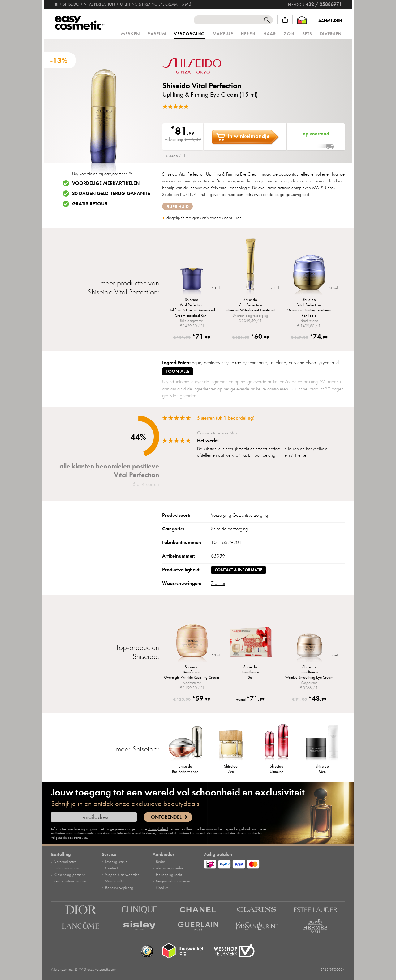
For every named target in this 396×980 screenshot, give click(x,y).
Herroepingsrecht (169, 875)
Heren (248, 34)
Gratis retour (90, 204)
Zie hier (218, 583)
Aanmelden (330, 21)
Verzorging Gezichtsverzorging (239, 515)
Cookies (162, 888)
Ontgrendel (166, 817)
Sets (307, 34)
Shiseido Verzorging (229, 529)
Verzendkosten (66, 862)
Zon (289, 34)
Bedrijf (161, 862)
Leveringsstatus (116, 862)
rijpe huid (178, 207)
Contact (112, 868)
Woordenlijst (115, 881)
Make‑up (223, 34)
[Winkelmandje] (285, 20)
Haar (270, 34)
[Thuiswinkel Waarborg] (302, 20)
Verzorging (189, 34)
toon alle (178, 371)
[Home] (56, 2)
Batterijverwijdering (119, 888)
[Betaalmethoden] (274, 863)
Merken (130, 34)
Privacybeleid (158, 829)
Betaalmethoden (67, 868)
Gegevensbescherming (173, 881)
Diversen (331, 34)
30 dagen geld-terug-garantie (111, 194)
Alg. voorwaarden (170, 868)
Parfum (157, 34)
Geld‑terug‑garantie (70, 875)
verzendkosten (106, 969)
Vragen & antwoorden (122, 875)
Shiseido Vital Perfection (202, 86)
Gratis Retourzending (70, 881)
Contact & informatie (239, 570)
